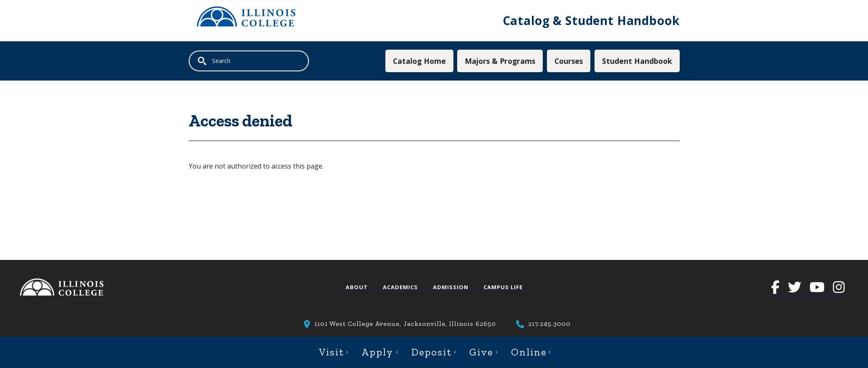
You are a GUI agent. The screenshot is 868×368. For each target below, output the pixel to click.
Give (481, 352)
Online (529, 352)
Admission (451, 287)
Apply (377, 352)
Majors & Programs (500, 61)
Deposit (431, 352)
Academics (400, 287)
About (357, 287)
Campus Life (503, 287)
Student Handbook (637, 61)
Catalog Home (419, 61)
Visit (332, 352)
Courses (569, 61)
